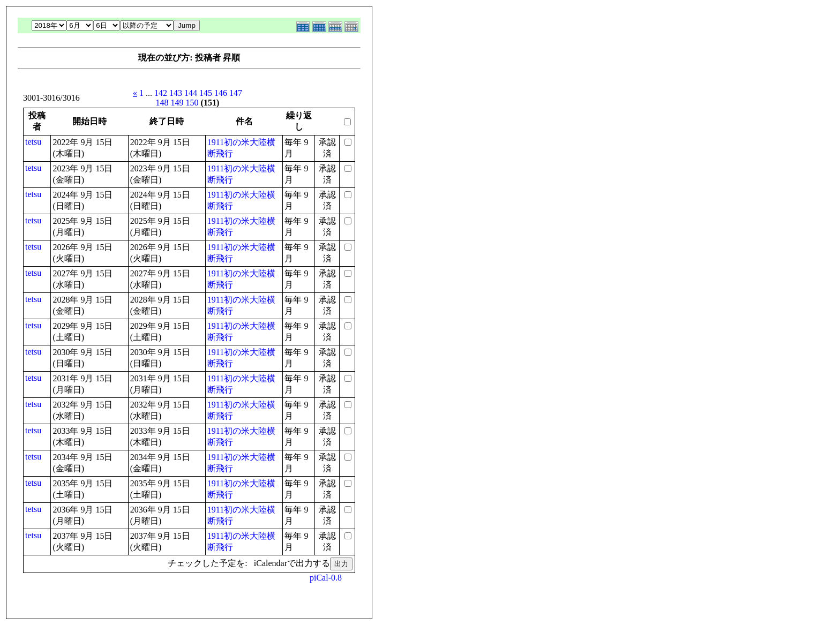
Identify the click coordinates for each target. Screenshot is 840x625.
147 (236, 93)
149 (177, 103)
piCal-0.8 (326, 578)
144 (191, 93)
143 (176, 93)
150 (192, 103)
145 (206, 93)
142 (161, 93)
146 (221, 93)
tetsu (33, 142)
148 (162, 103)
